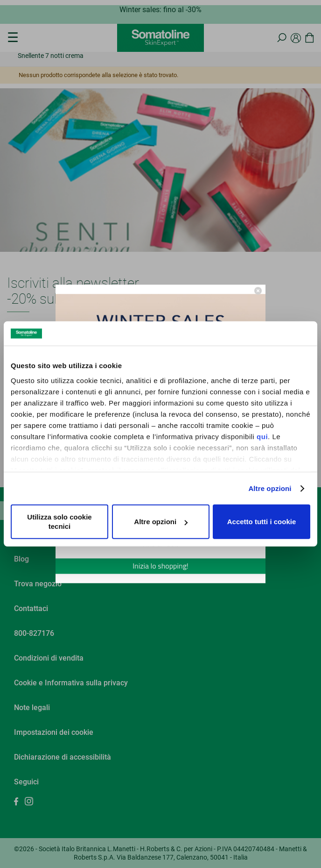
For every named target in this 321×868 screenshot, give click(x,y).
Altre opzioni (270, 488)
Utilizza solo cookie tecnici (59, 522)
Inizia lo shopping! (160, 566)
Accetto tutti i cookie (262, 522)
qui (262, 437)
